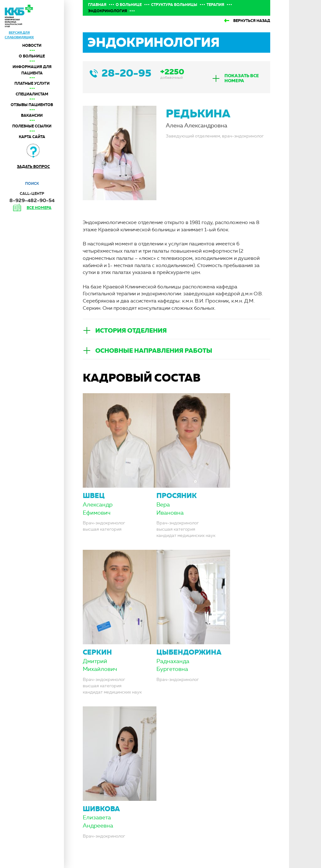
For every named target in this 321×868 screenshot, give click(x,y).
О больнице (32, 56)
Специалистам (32, 94)
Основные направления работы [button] (154, 351)
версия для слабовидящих (19, 35)
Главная (97, 5)
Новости (32, 46)
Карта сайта (32, 137)
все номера (39, 208)
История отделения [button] (131, 330)
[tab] (238, 78)
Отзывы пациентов (32, 105)
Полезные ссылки (32, 126)
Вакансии (32, 115)
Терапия (215, 5)
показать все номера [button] (242, 78)
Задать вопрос (33, 167)
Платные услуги (32, 83)
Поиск (32, 184)
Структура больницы (174, 5)
